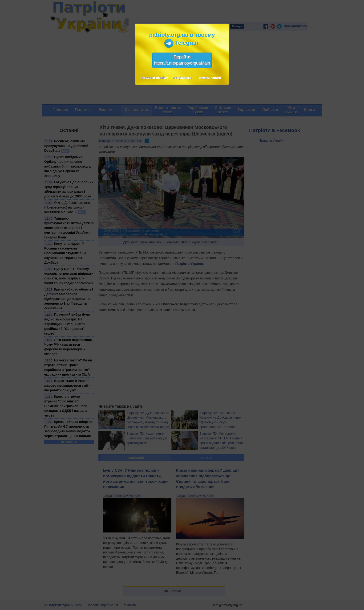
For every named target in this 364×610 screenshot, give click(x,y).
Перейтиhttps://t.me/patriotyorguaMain (182, 60)
